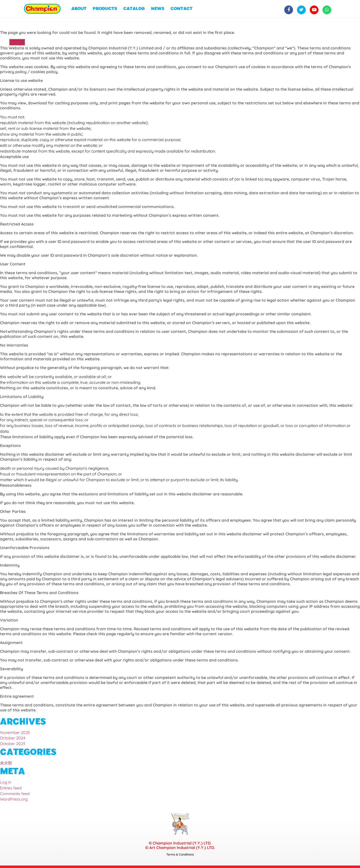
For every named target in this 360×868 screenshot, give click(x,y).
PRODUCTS (105, 9)
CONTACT (181, 9)
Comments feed (15, 794)
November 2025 (15, 732)
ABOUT (79, 9)
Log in (6, 782)
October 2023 (12, 744)
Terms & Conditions (180, 854)
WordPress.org (14, 799)
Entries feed (11, 788)
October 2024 (13, 738)
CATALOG (134, 9)
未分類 (6, 763)
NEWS (158, 9)
